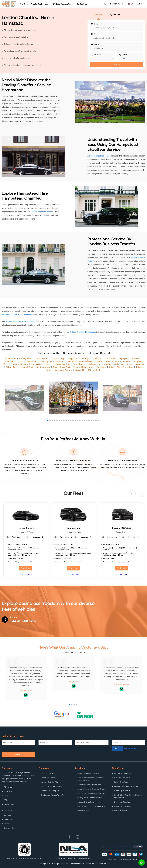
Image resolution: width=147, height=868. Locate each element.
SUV (111, 367)
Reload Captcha (131, 748)
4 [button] (55, 421)
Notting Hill (46, 361)
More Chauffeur (121, 811)
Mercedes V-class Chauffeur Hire (91, 793)
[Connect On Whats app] (142, 863)
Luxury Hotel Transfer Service (90, 798)
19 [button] (90, 421)
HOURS (98, 55)
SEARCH (116, 65)
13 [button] (76, 421)
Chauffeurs (9, 819)
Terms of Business (77, 864)
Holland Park (32, 361)
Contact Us (82, 4)
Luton (20, 361)
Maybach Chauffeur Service (89, 802)
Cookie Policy (103, 864)
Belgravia (73, 358)
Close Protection (125, 367)
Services (8, 815)
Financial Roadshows (83, 367)
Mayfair (107, 364)
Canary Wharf (26, 358)
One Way (99, 15)
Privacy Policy (91, 864)
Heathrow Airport (48, 778)
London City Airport (49, 773)
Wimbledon (10, 358)
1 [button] (48, 421)
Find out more (26, 574)
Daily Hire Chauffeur (122, 802)
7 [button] (62, 421)
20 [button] (92, 421)
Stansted (60, 361)
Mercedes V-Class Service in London (17, 315)
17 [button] (85, 421)
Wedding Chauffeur (122, 791)
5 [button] (57, 421)
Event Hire (125, 361)
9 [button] (67, 421)
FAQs (6, 800)
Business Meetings (61, 364)
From (97, 24)
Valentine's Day (86, 361)
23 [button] (99, 421)
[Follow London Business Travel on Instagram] (78, 837)
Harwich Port (27, 367)
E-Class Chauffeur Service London (20, 322)
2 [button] (51, 421)
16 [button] (83, 421)
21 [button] (94, 421)
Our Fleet (8, 811)
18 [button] (87, 421)
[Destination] (20, 808)
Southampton (43, 367)
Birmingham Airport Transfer (53, 795)
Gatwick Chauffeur (122, 778)
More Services (83, 811)
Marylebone (110, 358)
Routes (7, 824)
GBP (140, 4)
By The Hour (116, 15)
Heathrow (136, 358)
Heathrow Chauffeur (123, 773)
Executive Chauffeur (123, 806)
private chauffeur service (42, 212)
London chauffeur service (100, 156)
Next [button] (141, 494)
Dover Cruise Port (62, 367)
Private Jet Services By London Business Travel (90, 779)
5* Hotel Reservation (62, 4)
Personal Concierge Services (89, 785)
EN (131, 4)
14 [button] (78, 421)
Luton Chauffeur (121, 782)
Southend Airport (63, 370)
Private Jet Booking (40, 4)
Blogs (6, 796)
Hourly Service (93, 364)
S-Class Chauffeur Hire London (82, 332)
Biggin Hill (80, 370)
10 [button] (69, 421)
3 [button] (53, 421)
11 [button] (71, 421)
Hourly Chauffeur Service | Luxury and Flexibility (128, 796)
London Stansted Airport (51, 786)
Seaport (71, 361)
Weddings (78, 364)
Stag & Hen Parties (40, 364)
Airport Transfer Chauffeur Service (92, 789)
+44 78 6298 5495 (114, 4)
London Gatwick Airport (51, 782)
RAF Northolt (94, 370)
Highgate (124, 358)
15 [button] (80, 421)
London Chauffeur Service (88, 773)
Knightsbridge (58, 358)
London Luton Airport (50, 791)
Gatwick (9, 361)
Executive (101, 367)
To (95, 34)
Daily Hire (119, 364)
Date (97, 44)
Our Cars (24, 4)
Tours (129, 364)
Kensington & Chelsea (91, 358)
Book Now (26, 568)
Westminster (42, 358)
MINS (125, 55)
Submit (18, 754)
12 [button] (73, 421)
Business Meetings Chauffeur (126, 786)
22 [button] (96, 421)
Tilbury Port (12, 367)
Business (140, 364)
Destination (9, 804)
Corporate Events (19, 364)
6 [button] (60, 421)
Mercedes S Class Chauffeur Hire (91, 806)
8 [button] (64, 421)
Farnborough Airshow (107, 361)
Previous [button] (133, 494)
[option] (74, 398)
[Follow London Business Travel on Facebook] (69, 837)
